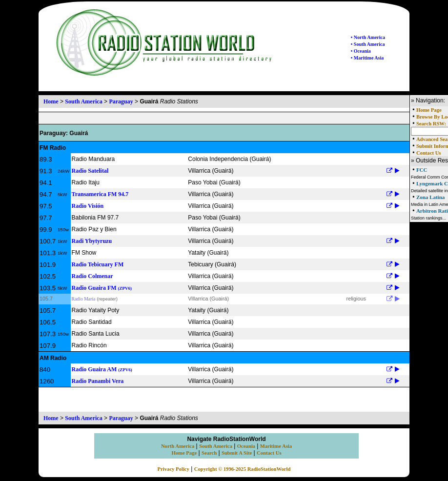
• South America (368, 44)
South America (83, 101)
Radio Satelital (90, 171)
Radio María (84, 299)
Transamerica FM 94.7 (100, 194)
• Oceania (361, 51)
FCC (422, 170)
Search (209, 453)
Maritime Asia (276, 446)
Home (51, 101)
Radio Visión (88, 206)
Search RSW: (431, 124)
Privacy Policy (173, 469)
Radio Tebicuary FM (98, 264)
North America (178, 446)
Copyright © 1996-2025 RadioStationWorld (243, 469)
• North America (368, 37)
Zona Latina (430, 197)
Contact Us (429, 153)
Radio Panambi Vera (98, 381)
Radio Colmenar (92, 276)
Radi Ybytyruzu (92, 241)
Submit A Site (237, 453)
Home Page (429, 110)
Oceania (246, 446)
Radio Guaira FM (102, 288)
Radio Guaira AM (102, 369)
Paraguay (121, 101)
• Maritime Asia (367, 58)
